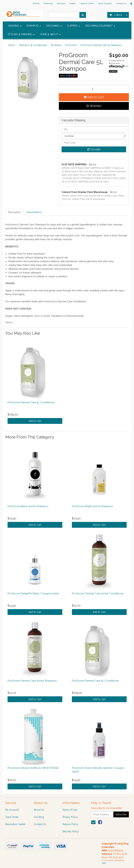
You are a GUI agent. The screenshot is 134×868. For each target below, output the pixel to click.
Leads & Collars (87, 3)
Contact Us (121, 3)
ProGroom (71, 45)
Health (73, 3)
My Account (12, 810)
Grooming (48, 3)
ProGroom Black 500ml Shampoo (28, 506)
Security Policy (71, 831)
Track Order (12, 817)
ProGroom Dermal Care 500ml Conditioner (98, 593)
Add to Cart (94, 97)
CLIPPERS (73, 26)
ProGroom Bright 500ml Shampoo (92, 506)
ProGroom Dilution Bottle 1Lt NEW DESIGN (33, 768)
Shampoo (61, 3)
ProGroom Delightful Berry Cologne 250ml (33, 593)
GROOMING (54, 26)
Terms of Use (70, 810)
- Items (116, 15)
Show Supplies (105, 3)
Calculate (94, 149)
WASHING (15, 26)
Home (11, 45)
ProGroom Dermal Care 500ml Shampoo (32, 681)
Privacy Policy (70, 817)
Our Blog (39, 817)
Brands (36, 3)
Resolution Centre (15, 824)
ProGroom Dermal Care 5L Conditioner (31, 402)
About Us (39, 810)
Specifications (34, 212)
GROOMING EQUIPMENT (100, 26)
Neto (104, 863)
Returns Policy (70, 824)
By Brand (56, 45)
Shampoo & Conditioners (33, 45)
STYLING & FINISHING (21, 34)
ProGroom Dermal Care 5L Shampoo (101, 45)
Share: (68, 76)
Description (14, 212)
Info (127, 66)
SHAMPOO (34, 26)
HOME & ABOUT (50, 34)
